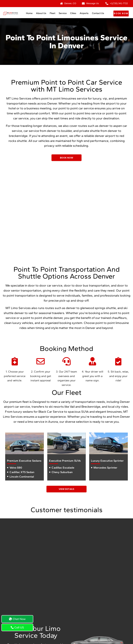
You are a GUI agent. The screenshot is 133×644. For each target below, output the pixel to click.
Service (63, 13)
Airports (84, 13)
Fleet (52, 13)
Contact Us (98, 13)
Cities (73, 13)
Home (29, 13)
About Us (41, 13)
